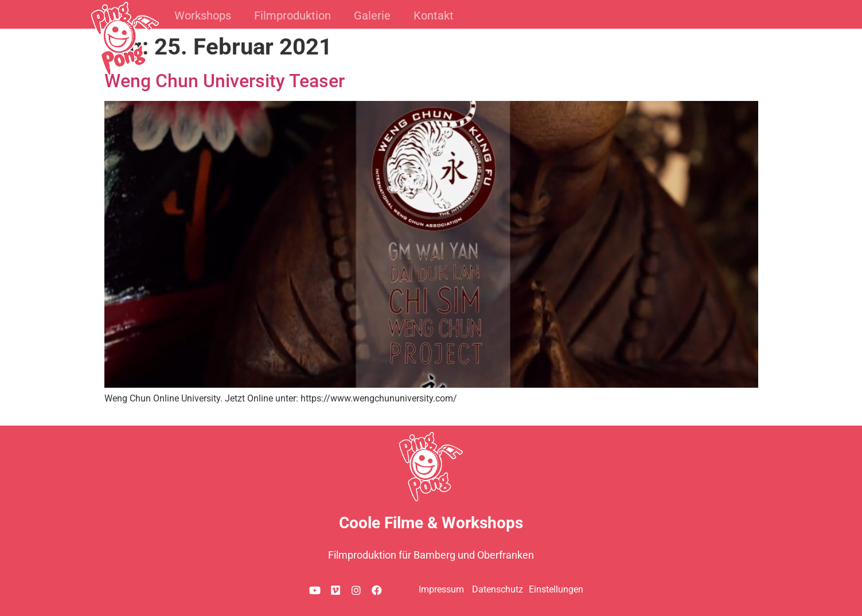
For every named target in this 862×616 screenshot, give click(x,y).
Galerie (372, 15)
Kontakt (434, 15)
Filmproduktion (292, 15)
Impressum (441, 589)
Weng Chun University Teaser (225, 81)
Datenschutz (498, 589)
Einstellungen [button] (556, 589)
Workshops (203, 15)
